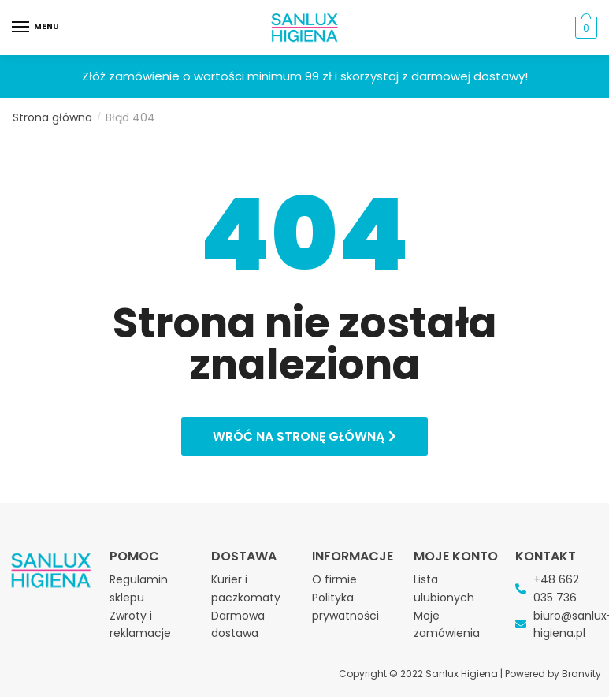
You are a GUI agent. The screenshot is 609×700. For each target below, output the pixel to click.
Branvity (581, 676)
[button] (304, 438)
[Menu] (35, 28)
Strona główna (52, 117)
